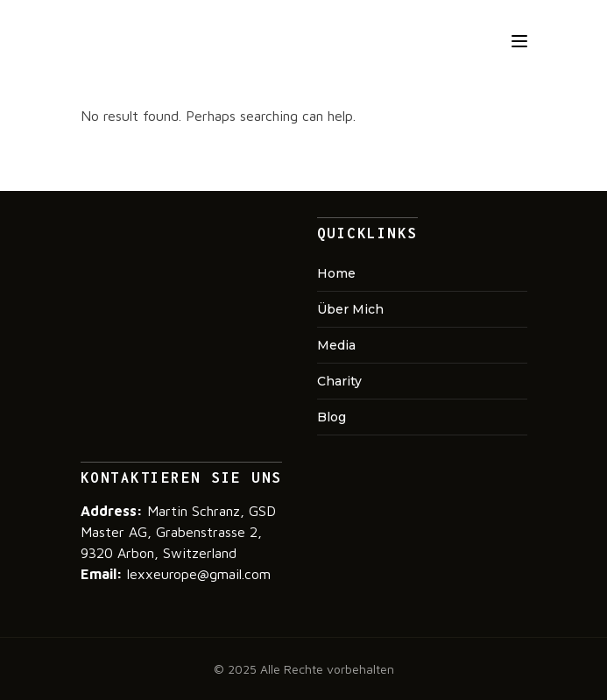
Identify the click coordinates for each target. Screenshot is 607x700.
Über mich (350, 309)
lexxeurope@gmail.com (197, 574)
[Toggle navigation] (519, 41)
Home (336, 273)
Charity (339, 381)
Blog (332, 417)
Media (336, 345)
